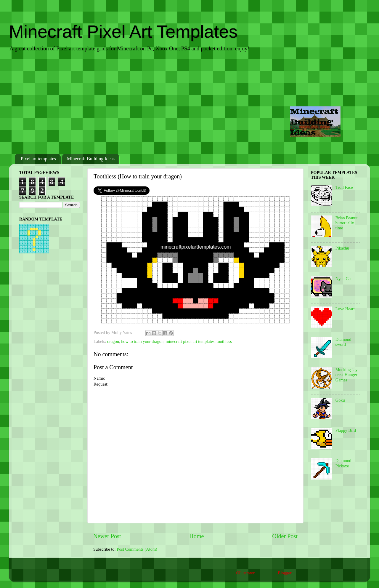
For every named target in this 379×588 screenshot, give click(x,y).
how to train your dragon (142, 341)
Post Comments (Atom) (137, 549)
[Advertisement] (189, 103)
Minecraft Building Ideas (91, 159)
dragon (113, 341)
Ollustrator (245, 573)
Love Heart (345, 309)
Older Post (285, 536)
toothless (224, 341)
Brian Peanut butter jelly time (347, 223)
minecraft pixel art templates (190, 341)
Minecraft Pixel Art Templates (123, 32)
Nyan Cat (344, 279)
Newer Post (107, 536)
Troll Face (344, 187)
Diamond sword (343, 342)
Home (196, 536)
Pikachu (342, 248)
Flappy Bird (346, 430)
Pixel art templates (38, 159)
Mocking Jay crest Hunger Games (347, 375)
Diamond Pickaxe (343, 463)
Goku (340, 400)
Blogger (285, 573)
